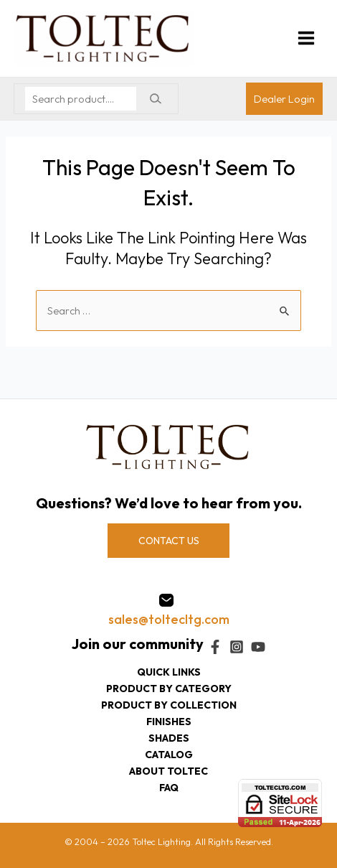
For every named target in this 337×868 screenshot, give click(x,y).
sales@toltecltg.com (169, 619)
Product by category (169, 689)
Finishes (169, 722)
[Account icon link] (284, 99)
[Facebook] (215, 647)
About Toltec (168, 771)
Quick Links (169, 672)
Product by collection (169, 705)
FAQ (169, 788)
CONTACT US (169, 541)
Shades (169, 738)
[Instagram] (237, 647)
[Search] (155, 99)
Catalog (169, 755)
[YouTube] (258, 647)
